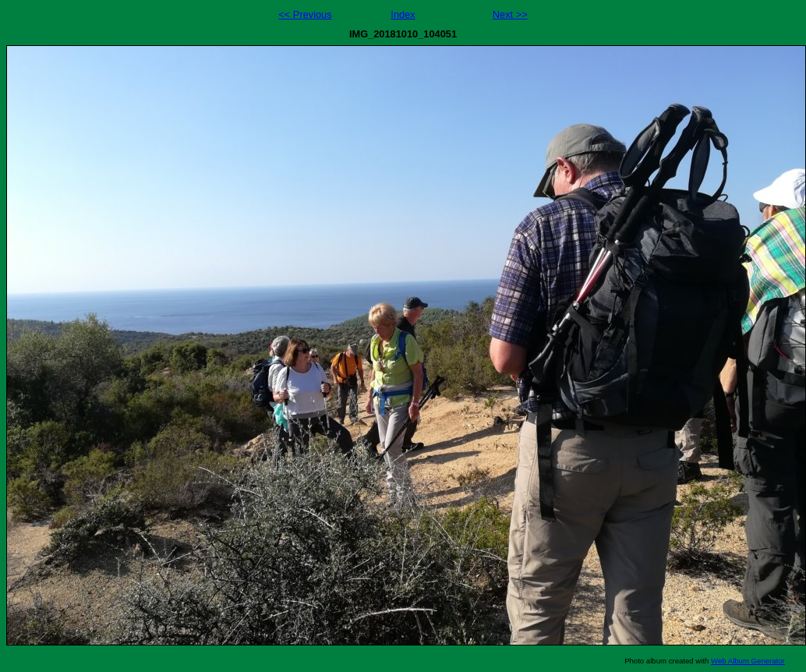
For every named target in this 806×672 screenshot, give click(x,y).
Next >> (510, 14)
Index (403, 14)
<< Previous (305, 14)
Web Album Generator (748, 661)
